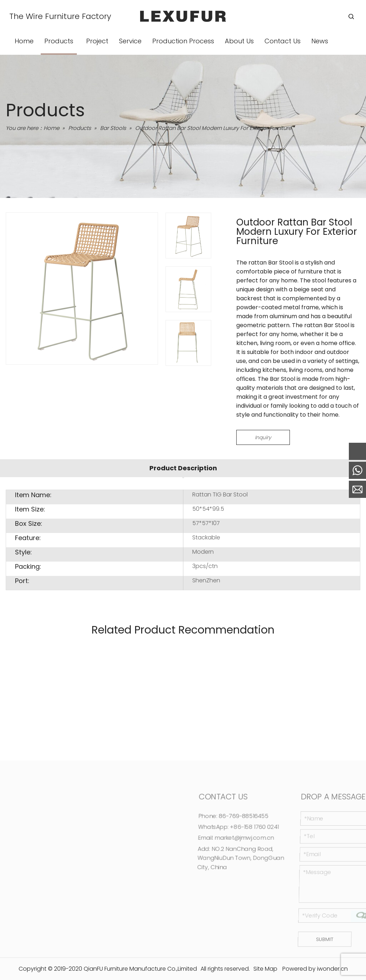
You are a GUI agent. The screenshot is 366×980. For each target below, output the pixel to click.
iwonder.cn (332, 969)
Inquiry (263, 437)
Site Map (265, 969)
